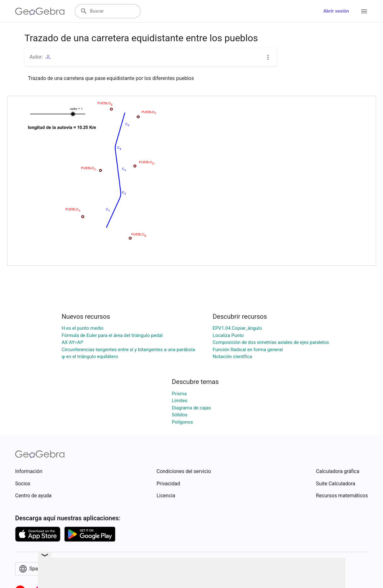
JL (48, 57)
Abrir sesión (336, 11)
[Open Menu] (364, 11)
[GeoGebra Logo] (40, 11)
